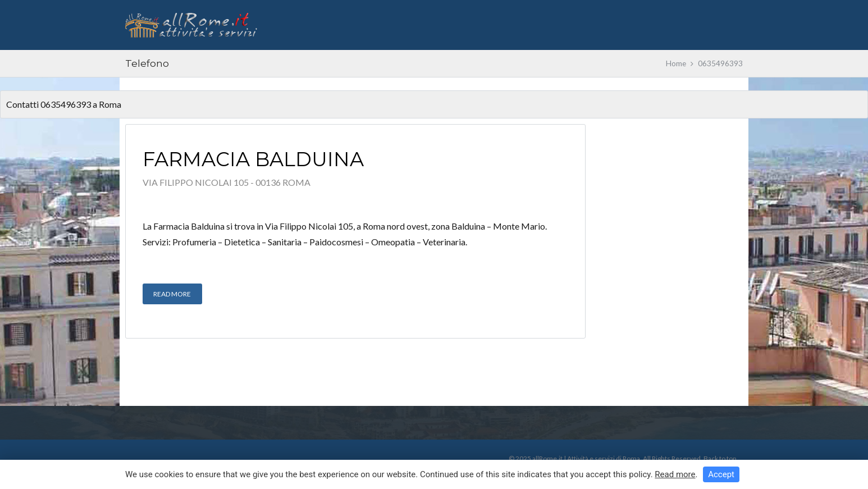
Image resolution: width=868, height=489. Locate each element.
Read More (172, 294)
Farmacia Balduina (253, 159)
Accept (721, 474)
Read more (675, 474)
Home (676, 63)
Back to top (720, 458)
